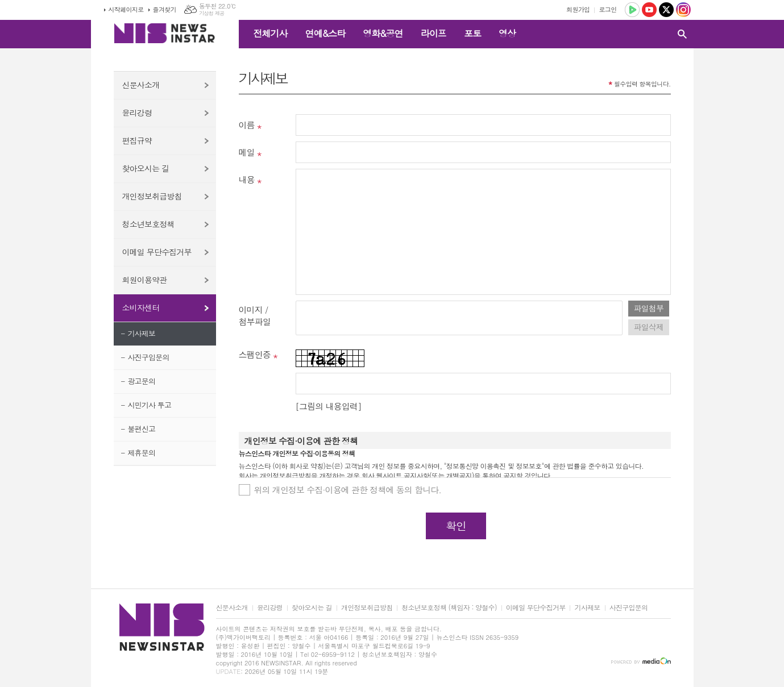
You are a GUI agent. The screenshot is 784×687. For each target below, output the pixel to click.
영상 (507, 33)
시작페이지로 (126, 9)
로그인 (607, 9)
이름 (247, 125)
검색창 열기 (682, 34)
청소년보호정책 (148, 224)
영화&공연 (383, 33)
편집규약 (137, 140)
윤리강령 (137, 113)
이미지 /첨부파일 (255, 315)
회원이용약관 (145, 280)
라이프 (434, 33)
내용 (247, 179)
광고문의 (141, 381)
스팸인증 (255, 354)
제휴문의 (141, 453)
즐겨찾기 (165, 9)
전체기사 (271, 33)
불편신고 (141, 429)
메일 (247, 152)
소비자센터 (141, 307)
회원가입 (578, 9)
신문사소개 (141, 85)
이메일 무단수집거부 (157, 252)
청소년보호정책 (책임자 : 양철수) (449, 608)
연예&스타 (325, 33)
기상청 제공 (212, 13)
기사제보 (141, 333)
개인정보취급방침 (152, 196)
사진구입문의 (148, 357)
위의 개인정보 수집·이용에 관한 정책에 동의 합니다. (348, 490)
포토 (472, 33)
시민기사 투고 (149, 405)
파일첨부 (649, 308)
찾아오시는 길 (146, 168)
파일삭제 (649, 327)
